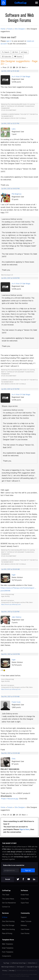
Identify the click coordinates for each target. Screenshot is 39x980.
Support (24, 917)
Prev (5, 67)
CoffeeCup (6, 890)
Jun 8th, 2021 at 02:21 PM (10, 124)
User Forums (25, 929)
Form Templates (8, 952)
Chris (14, 759)
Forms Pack (25, 899)
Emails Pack (25, 895)
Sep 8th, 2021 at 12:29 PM (10, 612)
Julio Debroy (16, 617)
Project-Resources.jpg (10, 799)
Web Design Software (8, 967)
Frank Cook (16, 702)
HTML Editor (6, 849)
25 (20, 67)
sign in (9, 41)
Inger (14, 575)
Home (3, 29)
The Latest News (8, 899)
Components (7, 956)
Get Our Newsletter (9, 903)
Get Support (21, 967)
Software (24, 890)
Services (5, 913)
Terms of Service (21, 976)
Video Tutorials (26, 921)
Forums (10, 29)
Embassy (24, 925)
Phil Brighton (17, 194)
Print (15, 52)
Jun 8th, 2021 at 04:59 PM (10, 278)
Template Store (8, 940)
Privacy (5, 971)
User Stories (25, 933)
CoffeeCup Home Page (19, 963)
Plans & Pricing (7, 933)
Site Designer (20, 29)
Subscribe (7, 57)
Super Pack (25, 903)
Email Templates (8, 948)
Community (25, 913)
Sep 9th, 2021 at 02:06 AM (10, 753)
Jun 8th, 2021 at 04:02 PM (10, 189)
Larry (14, 129)
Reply (24, 52)
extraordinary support (22, 857)
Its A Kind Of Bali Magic (21, 77)
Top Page (6, 963)
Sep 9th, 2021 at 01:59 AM (10, 697)
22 (11, 67)
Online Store (32, 963)
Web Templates (8, 944)
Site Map (12, 971)
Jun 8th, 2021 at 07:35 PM (10, 389)
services (28, 852)
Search (6, 52)
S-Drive (5, 917)
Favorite (18, 57)
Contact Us (6, 907)
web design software (15, 852)
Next (24, 67)
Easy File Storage (8, 925)
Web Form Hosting (8, 929)
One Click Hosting (8, 921)
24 (17, 67)
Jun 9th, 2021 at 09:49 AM (10, 569)
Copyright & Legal (32, 967)
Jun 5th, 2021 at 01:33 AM (10, 71)
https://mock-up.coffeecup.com (11, 604)
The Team (6, 895)
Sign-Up (28, 870)
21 (8, 67)
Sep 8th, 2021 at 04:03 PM (10, 654)
